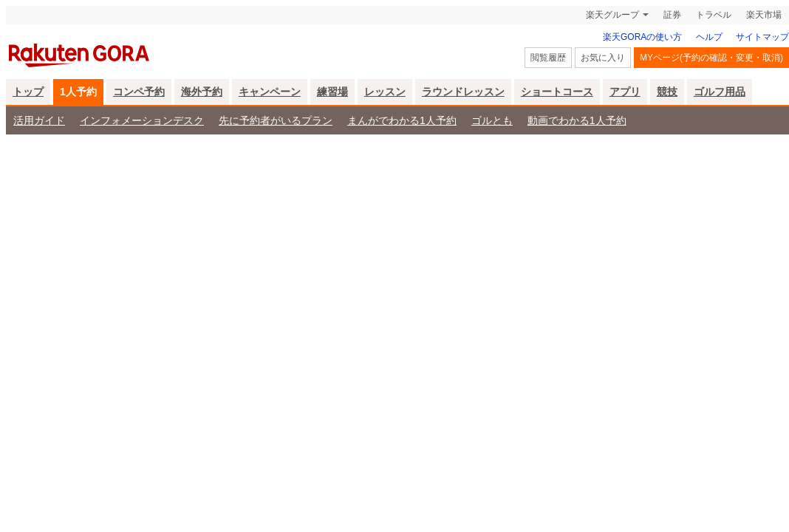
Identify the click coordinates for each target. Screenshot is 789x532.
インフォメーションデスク (142, 120)
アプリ (625, 92)
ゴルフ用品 (720, 92)
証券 (672, 15)
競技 (667, 92)
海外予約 (202, 92)
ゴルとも (492, 120)
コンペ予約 (139, 92)
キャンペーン (270, 92)
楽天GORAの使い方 (642, 37)
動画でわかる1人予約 (577, 120)
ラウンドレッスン (463, 92)
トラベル (714, 15)
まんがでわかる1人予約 (402, 120)
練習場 (332, 92)
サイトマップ (762, 37)
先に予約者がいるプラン (276, 120)
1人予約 (78, 92)
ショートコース (557, 92)
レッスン (385, 92)
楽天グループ (612, 15)
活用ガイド (39, 120)
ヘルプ (709, 37)
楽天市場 (764, 15)
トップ (28, 92)
